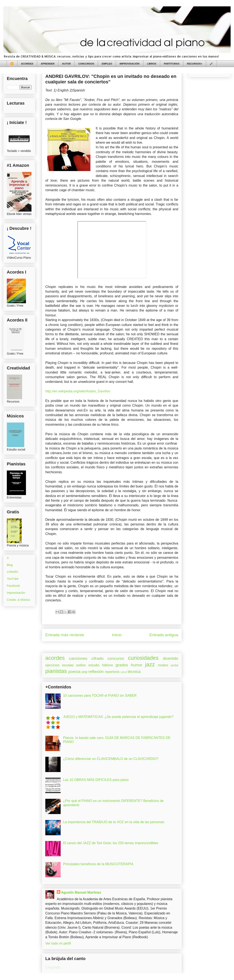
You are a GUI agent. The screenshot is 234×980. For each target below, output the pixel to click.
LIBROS (152, 64)
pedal (175, 665)
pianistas (56, 671)
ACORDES (27, 64)
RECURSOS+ (195, 64)
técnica (134, 672)
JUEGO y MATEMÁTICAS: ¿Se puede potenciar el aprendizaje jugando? (118, 717)
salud (124, 672)
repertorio (112, 672)
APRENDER (48, 64)
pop (85, 672)
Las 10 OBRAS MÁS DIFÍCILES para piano (96, 780)
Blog (10, 565)
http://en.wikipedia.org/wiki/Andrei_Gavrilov (78, 391)
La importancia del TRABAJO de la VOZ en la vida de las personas (114, 822)
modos (163, 665)
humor (137, 665)
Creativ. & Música (18, 600)
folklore (107, 665)
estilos (81, 665)
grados (122, 665)
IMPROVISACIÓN (129, 64)
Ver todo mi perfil (58, 943)
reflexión (96, 672)
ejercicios (52, 665)
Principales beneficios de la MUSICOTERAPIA (98, 864)
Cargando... (54, 967)
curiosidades (143, 658)
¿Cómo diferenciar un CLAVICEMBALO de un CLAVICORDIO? (111, 759)
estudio (94, 665)
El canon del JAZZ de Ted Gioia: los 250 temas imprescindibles (111, 843)
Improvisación (16, 593)
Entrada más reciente (65, 635)
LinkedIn (12, 572)
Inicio (117, 635)
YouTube (13, 579)
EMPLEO (107, 64)
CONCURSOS (86, 64)
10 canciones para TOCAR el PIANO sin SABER (100, 696)
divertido (171, 658)
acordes (55, 658)
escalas (68, 665)
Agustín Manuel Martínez (81, 892)
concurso (116, 658)
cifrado (97, 658)
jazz (150, 664)
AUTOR (66, 64)
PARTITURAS (172, 64)
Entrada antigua (164, 635)
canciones (78, 658)
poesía (74, 672)
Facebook (13, 586)
